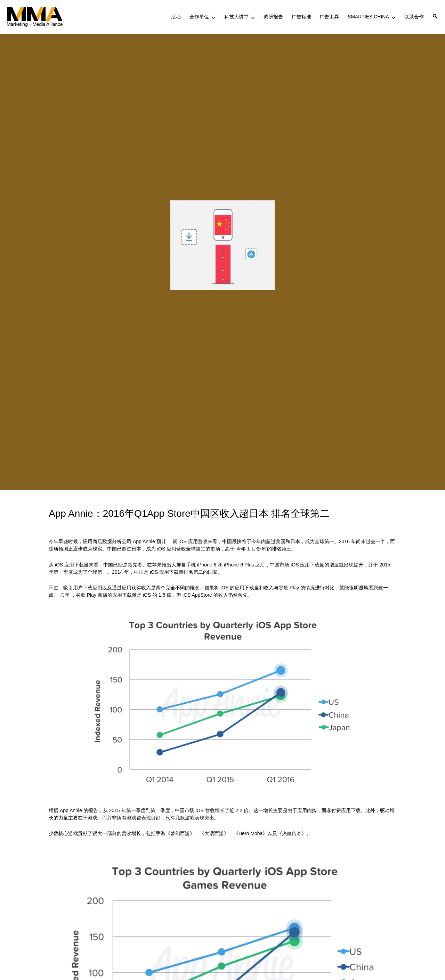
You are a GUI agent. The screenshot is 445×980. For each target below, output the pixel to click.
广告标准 (301, 17)
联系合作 (414, 17)
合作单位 (199, 17)
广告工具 (329, 17)
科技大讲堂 (236, 17)
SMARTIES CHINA (368, 17)
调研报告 (273, 17)
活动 (176, 17)
